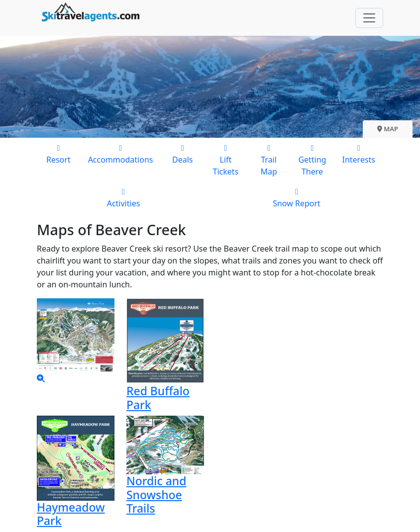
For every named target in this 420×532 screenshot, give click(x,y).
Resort (58, 153)
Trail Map (269, 159)
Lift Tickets (226, 159)
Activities (123, 197)
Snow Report (297, 197)
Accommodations (121, 153)
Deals (182, 153)
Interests (359, 153)
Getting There (312, 159)
